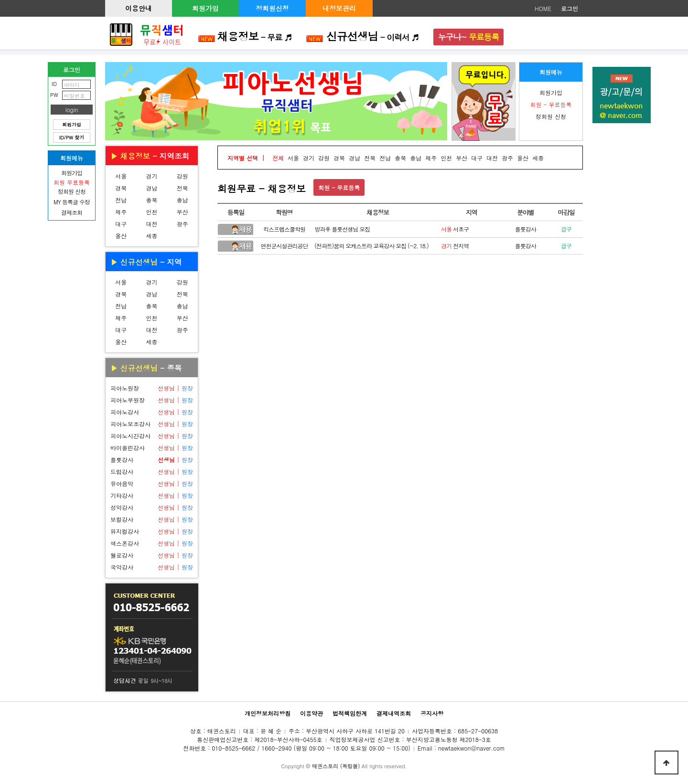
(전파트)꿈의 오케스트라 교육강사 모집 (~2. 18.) (371, 246)
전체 (278, 158)
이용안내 (139, 8)
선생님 (166, 388)
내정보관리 (339, 8)
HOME (543, 8)
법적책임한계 (350, 713)
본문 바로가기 (0, 0)
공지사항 (432, 713)
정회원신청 (272, 8)
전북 (183, 188)
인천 (151, 212)
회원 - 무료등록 (339, 187)
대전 (151, 224)
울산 (121, 236)
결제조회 (72, 212)
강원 (183, 176)
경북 (121, 188)
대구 (121, 224)
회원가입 (205, 8)
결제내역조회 (394, 713)
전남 (121, 200)
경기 (151, 176)
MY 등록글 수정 (72, 202)
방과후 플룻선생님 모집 (342, 229)
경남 (151, 188)
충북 (151, 200)
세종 (151, 236)
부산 (183, 212)
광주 (183, 224)
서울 (121, 176)
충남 (183, 200)
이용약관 (312, 713)
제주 (121, 212)
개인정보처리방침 (268, 713)
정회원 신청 (551, 116)
